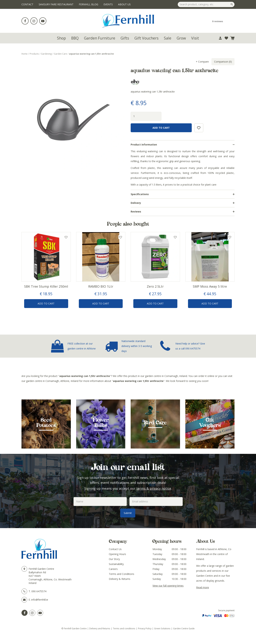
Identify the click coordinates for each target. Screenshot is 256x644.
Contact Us (115, 549)
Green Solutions (162, 628)
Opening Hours (117, 554)
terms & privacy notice (154, 488)
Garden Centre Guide (184, 628)
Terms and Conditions (122, 574)
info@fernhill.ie (40, 600)
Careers (113, 569)
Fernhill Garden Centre (41, 569)
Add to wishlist (66, 237)
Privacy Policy (145, 628)
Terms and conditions (124, 628)
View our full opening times (168, 586)
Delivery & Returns (120, 579)
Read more (203, 587)
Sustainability (116, 564)
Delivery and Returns (100, 628)
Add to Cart (46, 303)
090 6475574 (193, 348)
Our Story (114, 559)
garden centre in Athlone (82, 348)
